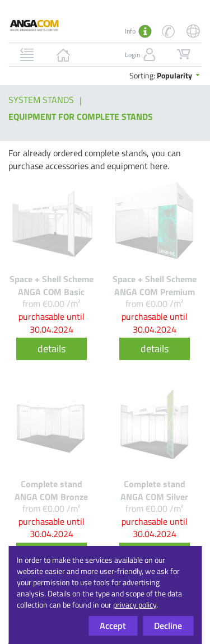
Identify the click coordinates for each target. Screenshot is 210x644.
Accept (113, 626)
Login (141, 55)
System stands (41, 100)
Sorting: (165, 75)
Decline (168, 626)
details (52, 349)
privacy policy (135, 605)
